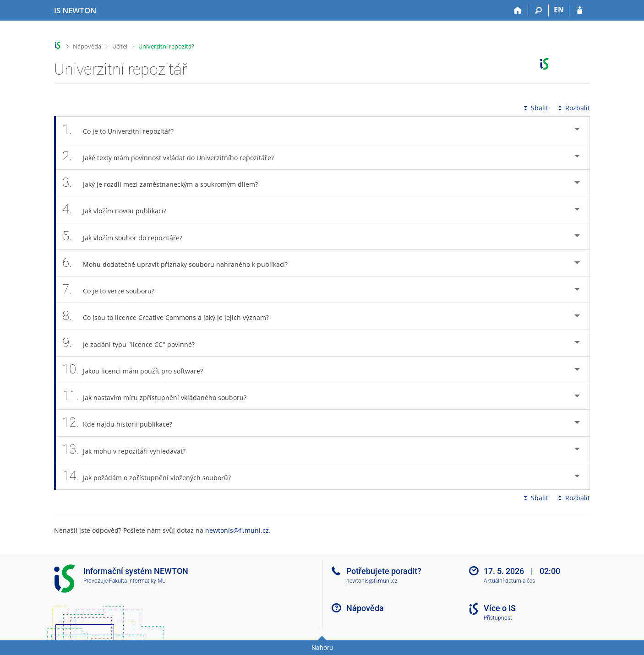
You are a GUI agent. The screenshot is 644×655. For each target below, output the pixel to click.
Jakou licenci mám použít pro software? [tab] (138, 370)
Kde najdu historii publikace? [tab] (122, 423)
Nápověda (87, 46)
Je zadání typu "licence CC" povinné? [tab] (134, 343)
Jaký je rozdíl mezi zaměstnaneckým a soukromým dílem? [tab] (165, 183)
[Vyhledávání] (538, 11)
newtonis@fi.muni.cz (237, 530)
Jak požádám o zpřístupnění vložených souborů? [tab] (152, 476)
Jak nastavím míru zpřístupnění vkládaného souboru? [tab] (159, 396)
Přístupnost (498, 618)
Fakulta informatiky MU (137, 581)
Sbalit (535, 108)
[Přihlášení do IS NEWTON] (580, 11)
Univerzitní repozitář (166, 46)
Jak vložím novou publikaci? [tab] (119, 209)
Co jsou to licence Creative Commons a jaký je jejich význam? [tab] (171, 316)
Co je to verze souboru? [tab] (113, 290)
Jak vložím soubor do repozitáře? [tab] (127, 236)
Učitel (120, 46)
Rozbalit (573, 108)
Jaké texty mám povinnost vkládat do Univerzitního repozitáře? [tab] (173, 156)
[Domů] (518, 11)
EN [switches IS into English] (559, 10)
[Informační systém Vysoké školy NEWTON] (75, 11)
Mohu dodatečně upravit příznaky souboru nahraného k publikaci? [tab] (180, 263)
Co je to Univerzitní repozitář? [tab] (123, 130)
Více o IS (500, 608)
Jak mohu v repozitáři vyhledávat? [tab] (129, 450)
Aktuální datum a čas (509, 581)
